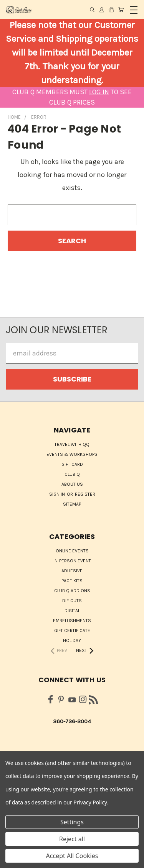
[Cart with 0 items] (121, 10)
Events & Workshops (72, 454)
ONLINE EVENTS (72, 551)
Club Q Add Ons (72, 591)
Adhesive (72, 571)
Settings (72, 822)
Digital (72, 611)
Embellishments (72, 621)
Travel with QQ (72, 444)
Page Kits (72, 581)
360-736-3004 (72, 721)
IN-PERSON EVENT (72, 561)
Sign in (58, 494)
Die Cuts (72, 601)
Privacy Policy (90, 802)
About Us (72, 484)
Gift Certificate (72, 631)
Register (85, 494)
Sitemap (72, 504)
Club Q (72, 474)
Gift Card (72, 464)
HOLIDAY (72, 640)
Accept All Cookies (72, 856)
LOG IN (99, 92)
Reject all (72, 839)
